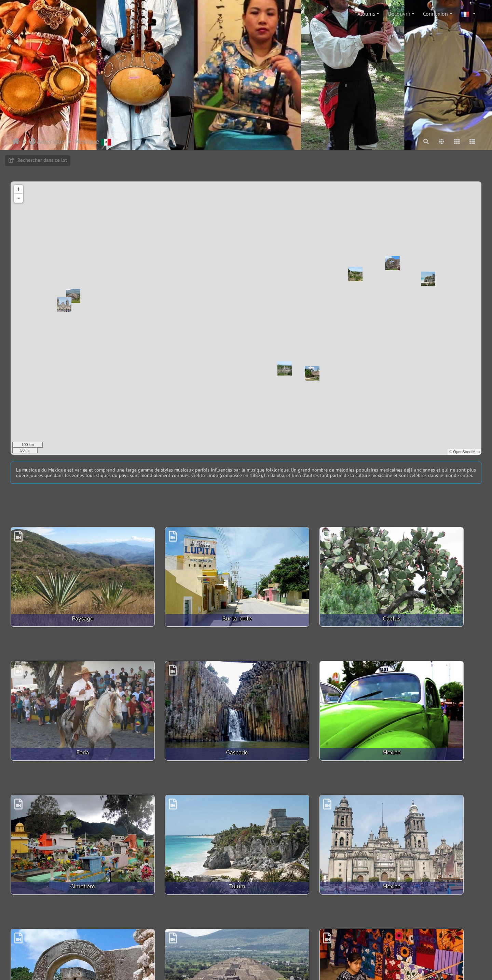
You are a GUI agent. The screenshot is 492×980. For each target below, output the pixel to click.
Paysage (65, 595)
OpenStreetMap (466, 452)
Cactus (306, 595)
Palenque (306, 926)
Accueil (16, 141)
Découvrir (399, 14)
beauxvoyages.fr (276, 968)
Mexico (186, 705)
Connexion (435, 14)
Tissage (426, 816)
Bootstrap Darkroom (296, 952)
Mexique (93, 141)
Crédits (238, 952)
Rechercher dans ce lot (38, 160)
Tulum (426, 705)
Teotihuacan (306, 816)
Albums (366, 14)
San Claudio (186, 926)
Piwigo (159, 952)
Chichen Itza (186, 816)
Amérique (47, 141)
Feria (427, 595)
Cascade (66, 705)
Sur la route (186, 595)
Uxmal (66, 926)
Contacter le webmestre (198, 952)
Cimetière (306, 705)
